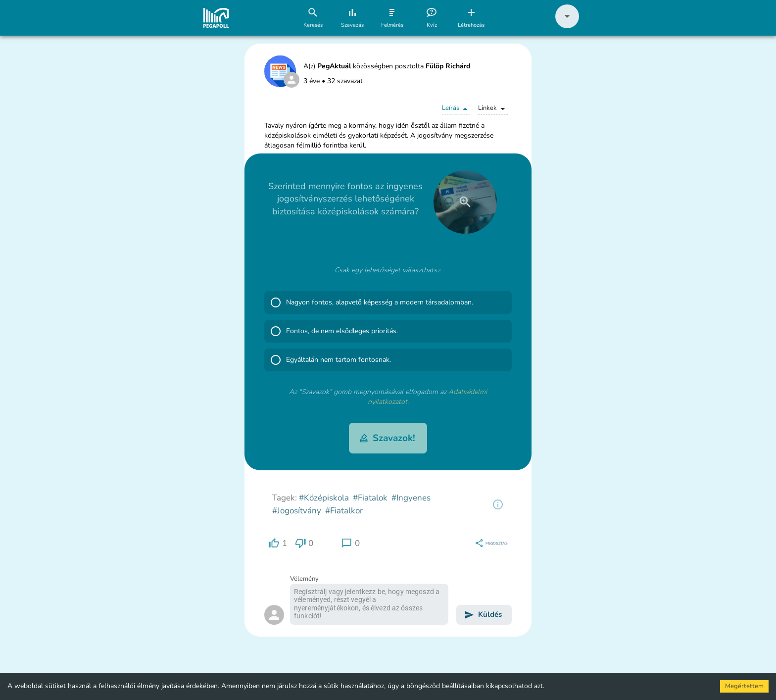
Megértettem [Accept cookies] (744, 686)
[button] (567, 26)
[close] (465, 202)
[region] (498, 504)
